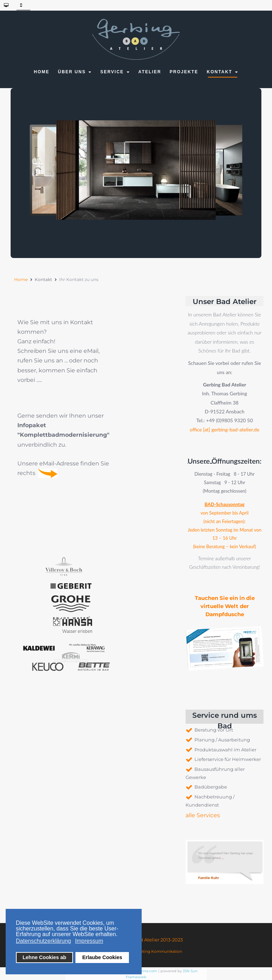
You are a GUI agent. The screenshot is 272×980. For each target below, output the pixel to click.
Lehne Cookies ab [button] (44, 957)
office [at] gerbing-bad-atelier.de (225, 429)
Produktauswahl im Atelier (225, 750)
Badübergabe (211, 787)
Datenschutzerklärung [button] (44, 941)
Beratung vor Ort (214, 730)
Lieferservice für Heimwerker (228, 759)
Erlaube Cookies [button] (102, 957)
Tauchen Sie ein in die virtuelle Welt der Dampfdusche (225, 606)
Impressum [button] (89, 941)
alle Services (203, 815)
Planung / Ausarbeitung (222, 740)
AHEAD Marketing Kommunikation (149, 952)
